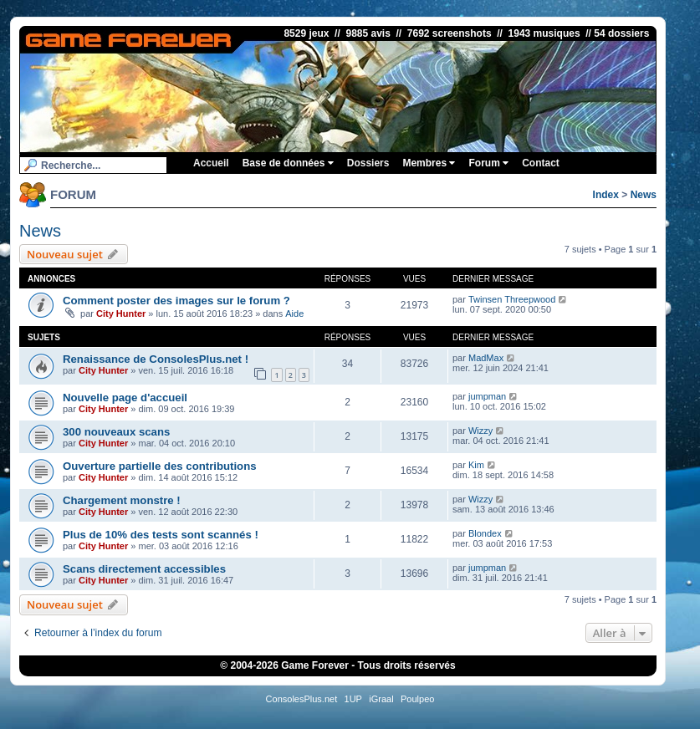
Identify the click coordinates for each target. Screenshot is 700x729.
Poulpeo (417, 699)
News (644, 195)
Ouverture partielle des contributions (160, 466)
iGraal (381, 699)
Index (606, 195)
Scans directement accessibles (144, 569)
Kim (476, 465)
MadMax (486, 358)
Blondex (485, 533)
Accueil (211, 163)
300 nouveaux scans (116, 432)
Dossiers (368, 163)
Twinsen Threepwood (512, 299)
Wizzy (480, 431)
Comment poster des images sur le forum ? (176, 301)
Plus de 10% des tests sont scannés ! (161, 535)
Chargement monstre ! (122, 500)
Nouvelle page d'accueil (125, 398)
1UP (353, 699)
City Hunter (121, 314)
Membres (429, 163)
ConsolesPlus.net (302, 699)
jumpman (487, 396)
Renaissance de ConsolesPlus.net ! (156, 359)
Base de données (288, 163)
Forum (488, 163)
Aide (294, 314)
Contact (541, 163)
